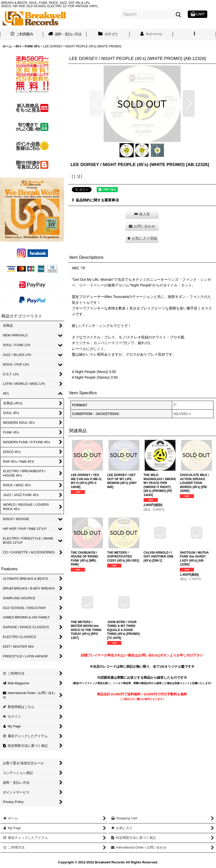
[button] (194, 35)
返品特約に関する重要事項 (95, 200)
